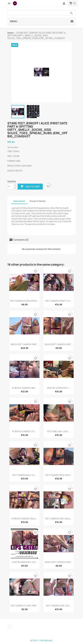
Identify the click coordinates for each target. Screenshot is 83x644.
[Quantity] (11, 187)
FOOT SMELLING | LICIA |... (59, 431)
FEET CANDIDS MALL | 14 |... (24, 475)
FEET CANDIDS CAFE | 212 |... (59, 606)
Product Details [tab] (38, 201)
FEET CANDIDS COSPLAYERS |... (24, 301)
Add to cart (30, 187)
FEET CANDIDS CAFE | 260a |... (59, 519)
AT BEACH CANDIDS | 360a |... (24, 519)
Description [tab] (19, 201)
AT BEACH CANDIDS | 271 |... (24, 431)
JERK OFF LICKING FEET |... (59, 388)
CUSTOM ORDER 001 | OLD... (24, 562)
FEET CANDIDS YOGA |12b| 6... (59, 475)
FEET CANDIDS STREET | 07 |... (59, 301)
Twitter (10, 627)
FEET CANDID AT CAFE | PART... (24, 606)
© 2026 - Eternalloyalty (41, 640)
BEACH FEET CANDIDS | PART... (24, 344)
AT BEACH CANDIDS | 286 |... (24, 388)
